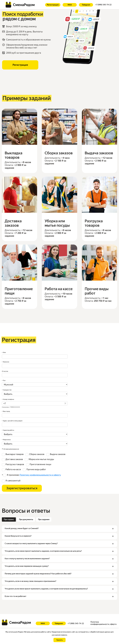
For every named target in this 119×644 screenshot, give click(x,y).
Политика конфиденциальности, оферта (103, 623)
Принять (59, 640)
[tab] (9, 519)
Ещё (4, 628)
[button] (59, 529)
